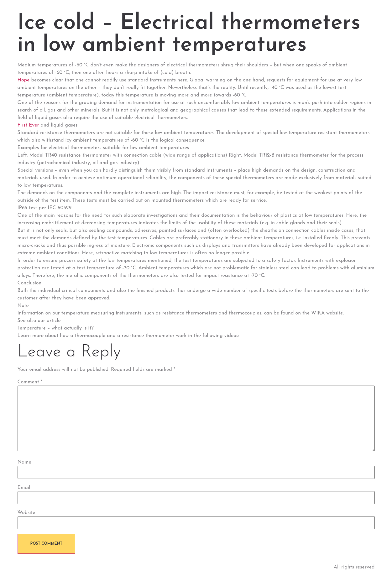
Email (24, 488)
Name (24, 462)
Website (26, 513)
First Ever (28, 125)
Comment (30, 382)
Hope (24, 80)
